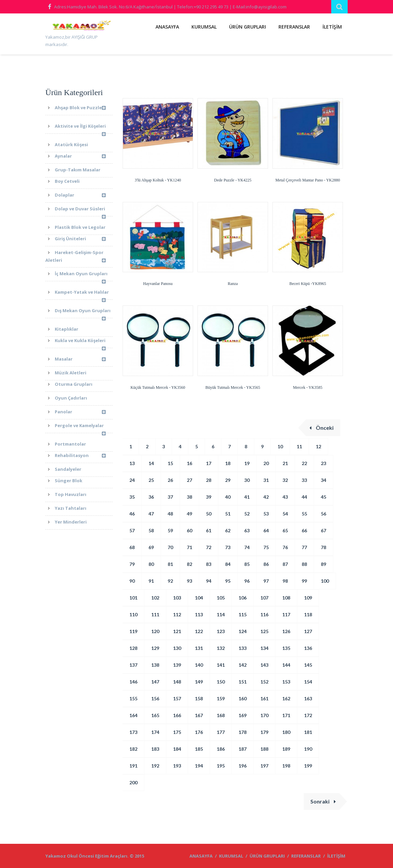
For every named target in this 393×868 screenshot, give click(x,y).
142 (243, 665)
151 (243, 682)
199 (308, 766)
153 (286, 682)
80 (151, 564)
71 (189, 547)
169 (243, 715)
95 (228, 581)
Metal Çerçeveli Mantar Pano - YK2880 (308, 180)
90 (132, 581)
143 (264, 665)
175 (177, 732)
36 (151, 497)
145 (308, 665)
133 (243, 648)
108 (286, 598)
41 (247, 497)
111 (155, 614)
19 (247, 463)
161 (264, 698)
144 (286, 665)
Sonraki (323, 801)
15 (170, 463)
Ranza (233, 284)
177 (221, 732)
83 (209, 564)
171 (286, 715)
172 (308, 715)
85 (247, 564)
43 (285, 497)
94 (209, 581)
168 (221, 715)
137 (133, 665)
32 (285, 480)
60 (189, 530)
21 (285, 463)
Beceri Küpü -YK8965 (308, 284)
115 (243, 614)
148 (177, 682)
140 (199, 665)
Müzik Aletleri (71, 373)
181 (308, 732)
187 (243, 749)
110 (133, 614)
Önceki (321, 428)
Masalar (80, 359)
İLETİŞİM (332, 27)
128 (133, 648)
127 (308, 631)
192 (155, 766)
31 (266, 480)
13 (132, 463)
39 (209, 497)
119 (133, 631)
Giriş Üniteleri (80, 239)
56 (323, 514)
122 (199, 631)
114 (221, 614)
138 (155, 665)
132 (221, 648)
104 (199, 598)
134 (264, 648)
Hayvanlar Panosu (158, 284)
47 (151, 514)
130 (177, 648)
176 (199, 732)
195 (221, 766)
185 (199, 749)
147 (155, 682)
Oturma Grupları (74, 384)
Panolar (80, 412)
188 (264, 749)
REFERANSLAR (294, 27)
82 (189, 564)
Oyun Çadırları (71, 398)
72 (209, 547)
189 (286, 749)
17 (209, 463)
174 (155, 732)
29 (228, 480)
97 (266, 581)
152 (264, 682)
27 (189, 480)
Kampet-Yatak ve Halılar (82, 294)
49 (189, 514)
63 (247, 530)
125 (264, 631)
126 (286, 631)
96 (247, 581)
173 (133, 732)
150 (221, 682)
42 (266, 497)
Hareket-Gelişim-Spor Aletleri (76, 257)
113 (199, 614)
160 (243, 698)
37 (170, 497)
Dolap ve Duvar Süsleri (80, 211)
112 (177, 614)
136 (308, 648)
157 (177, 698)
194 (199, 766)
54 (285, 514)
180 (286, 732)
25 (151, 480)
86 (266, 564)
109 (308, 598)
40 (228, 497)
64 (266, 530)
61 (209, 530)
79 (132, 564)
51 (228, 514)
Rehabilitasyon (80, 456)
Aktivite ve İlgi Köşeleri (80, 128)
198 (286, 766)
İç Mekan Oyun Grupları (81, 276)
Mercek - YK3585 (308, 387)
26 (170, 480)
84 (228, 564)
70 (170, 547)
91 (151, 581)
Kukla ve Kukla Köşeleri (80, 343)
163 (308, 698)
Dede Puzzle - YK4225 (233, 180)
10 (280, 446)
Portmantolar (70, 444)
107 (264, 598)
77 (304, 547)
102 (155, 598)
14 (151, 463)
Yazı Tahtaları (71, 508)
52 (247, 514)
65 (285, 530)
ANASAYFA (167, 27)
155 (133, 698)
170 (264, 715)
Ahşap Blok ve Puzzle (80, 110)
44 (304, 497)
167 (199, 715)
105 (221, 598)
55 (304, 514)
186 (221, 749)
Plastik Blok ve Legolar (80, 227)
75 (266, 547)
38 (189, 497)
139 (177, 665)
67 (323, 530)
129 (155, 648)
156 (155, 698)
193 (177, 766)
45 (323, 497)
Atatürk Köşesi (71, 144)
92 (170, 581)
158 (199, 698)
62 (228, 530)
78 (323, 547)
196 (243, 766)
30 (247, 480)
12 (318, 446)
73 (228, 547)
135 (286, 648)
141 (221, 665)
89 (323, 564)
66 (304, 530)
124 (243, 631)
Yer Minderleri (71, 522)
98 (285, 581)
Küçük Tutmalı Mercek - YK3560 (158, 387)
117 (286, 614)
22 (304, 463)
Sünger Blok (69, 481)
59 (170, 530)
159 (221, 698)
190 (308, 749)
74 (247, 547)
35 (132, 497)
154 (308, 682)
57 (132, 530)
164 (133, 715)
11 (299, 446)
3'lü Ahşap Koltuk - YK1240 (158, 180)
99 (304, 581)
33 (304, 480)
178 (243, 732)
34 (323, 480)
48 (170, 514)
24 (132, 480)
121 (177, 631)
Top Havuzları (71, 494)
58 (151, 530)
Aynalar (80, 156)
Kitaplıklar (67, 329)
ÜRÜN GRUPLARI (248, 27)
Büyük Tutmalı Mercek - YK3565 (233, 387)
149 (199, 682)
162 (286, 698)
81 (170, 564)
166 (177, 715)
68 (132, 547)
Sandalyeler (68, 469)
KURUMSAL (204, 27)
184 (177, 749)
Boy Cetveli (67, 181)
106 (243, 598)
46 (132, 514)
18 (228, 463)
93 (189, 581)
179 (264, 732)
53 (266, 514)
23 (323, 463)
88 (304, 564)
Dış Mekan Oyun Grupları (83, 313)
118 (308, 614)
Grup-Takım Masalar (78, 170)
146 (133, 682)
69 (151, 547)
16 (189, 463)
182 (133, 749)
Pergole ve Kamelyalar (80, 428)
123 (221, 631)
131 (199, 648)
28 (209, 480)
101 (133, 598)
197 (264, 766)
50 (209, 514)
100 (325, 581)
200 (133, 782)
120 (155, 631)
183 (155, 749)
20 (266, 463)
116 (264, 614)
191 (133, 766)
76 (285, 547)
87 (285, 564)
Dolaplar (80, 195)
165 (155, 715)
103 (177, 598)
